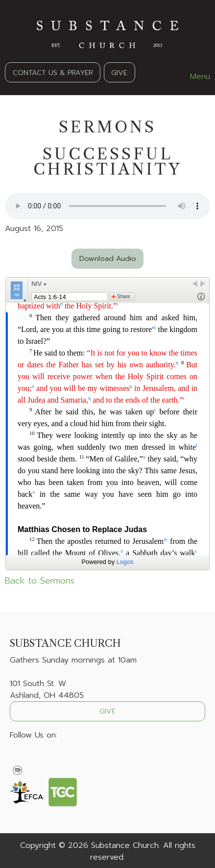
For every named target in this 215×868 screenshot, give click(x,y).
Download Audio (108, 258)
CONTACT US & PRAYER (53, 73)
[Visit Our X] (33, 758)
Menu (195, 77)
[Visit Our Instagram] (49, 758)
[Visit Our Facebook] (18, 758)
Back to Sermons (40, 581)
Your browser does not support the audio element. (107, 206)
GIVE (119, 73)
